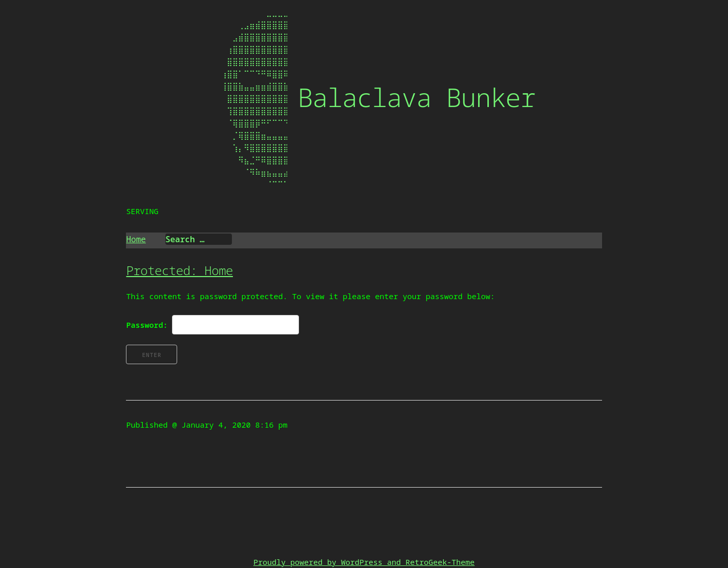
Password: (212, 325)
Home (136, 239)
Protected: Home (179, 270)
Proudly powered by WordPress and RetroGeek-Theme (364, 562)
